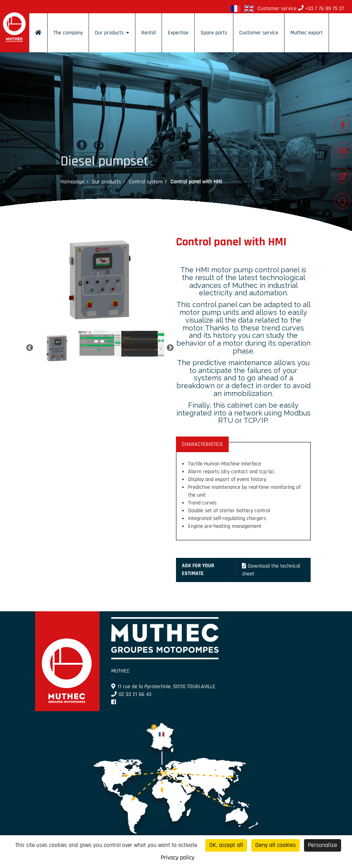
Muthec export (307, 33)
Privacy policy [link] (178, 858)
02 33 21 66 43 (131, 694)
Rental (148, 33)
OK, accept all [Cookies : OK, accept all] (226, 845)
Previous (30, 348)
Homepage (72, 182)
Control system (146, 182)
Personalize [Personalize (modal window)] (323, 845)
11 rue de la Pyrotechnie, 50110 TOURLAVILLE (163, 687)
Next (170, 348)
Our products (112, 33)
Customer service (259, 33)
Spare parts (214, 33)
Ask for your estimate (198, 570)
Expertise (178, 33)
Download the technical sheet (271, 570)
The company (68, 33)
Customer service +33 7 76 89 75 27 (301, 9)
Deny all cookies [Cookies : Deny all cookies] (276, 845)
